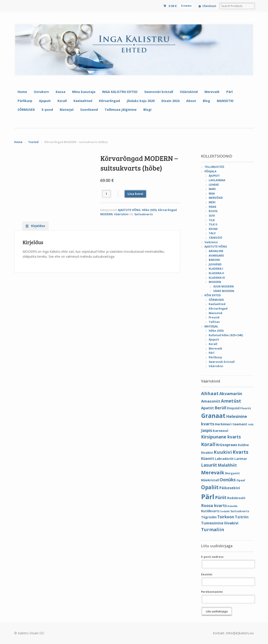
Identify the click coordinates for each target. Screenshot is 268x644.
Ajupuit (45, 101)
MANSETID (225, 101)
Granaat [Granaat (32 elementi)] (213, 416)
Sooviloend (89, 110)
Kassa (61, 92)
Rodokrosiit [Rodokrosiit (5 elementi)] (236, 498)
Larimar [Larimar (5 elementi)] (241, 459)
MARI (212, 189)
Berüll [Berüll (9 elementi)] (220, 408)
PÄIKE (213, 207)
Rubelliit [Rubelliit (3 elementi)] (232, 506)
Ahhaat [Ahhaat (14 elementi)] (210, 393)
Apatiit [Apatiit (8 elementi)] (207, 408)
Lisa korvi (135, 194)
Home (22, 92)
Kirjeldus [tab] (38, 226)
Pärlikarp (25, 101)
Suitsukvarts (144, 214)
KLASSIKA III (217, 278)
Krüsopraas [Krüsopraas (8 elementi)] (227, 445)
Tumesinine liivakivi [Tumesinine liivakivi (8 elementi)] (220, 523)
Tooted (33, 142)
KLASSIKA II (216, 273)
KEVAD (213, 229)
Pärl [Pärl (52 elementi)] (208, 497)
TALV (212, 233)
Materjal (67, 110)
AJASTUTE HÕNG (129, 210)
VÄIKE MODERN (224, 291)
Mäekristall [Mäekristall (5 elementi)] (210, 480)
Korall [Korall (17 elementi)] (208, 444)
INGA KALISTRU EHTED (120, 92)
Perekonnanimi (212, 592)
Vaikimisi (211, 242)
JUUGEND (215, 264)
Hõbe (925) (149, 210)
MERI (212, 202)
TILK (212, 220)
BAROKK (214, 260)
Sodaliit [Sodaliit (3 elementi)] (225, 511)
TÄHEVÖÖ (215, 238)
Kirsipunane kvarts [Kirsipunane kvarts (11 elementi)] (221, 437)
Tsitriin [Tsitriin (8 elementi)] (242, 517)
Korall (62, 101)
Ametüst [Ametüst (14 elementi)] (231, 401)
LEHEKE (214, 185)
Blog (206, 101)
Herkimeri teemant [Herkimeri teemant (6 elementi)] (231, 424)
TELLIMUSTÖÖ (214, 167)
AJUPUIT (214, 176)
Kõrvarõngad (109, 101)
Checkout (209, 6)
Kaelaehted (83, 101)
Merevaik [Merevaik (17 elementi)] (213, 472)
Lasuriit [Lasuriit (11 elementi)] (209, 465)
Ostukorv (41, 92)
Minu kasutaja (84, 92)
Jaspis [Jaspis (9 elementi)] (207, 430)
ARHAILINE (216, 251)
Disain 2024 (170, 101)
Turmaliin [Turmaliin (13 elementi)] (213, 529)
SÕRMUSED (26, 110)
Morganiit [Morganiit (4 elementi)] (232, 473)
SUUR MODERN (223, 286)
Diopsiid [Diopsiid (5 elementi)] (233, 408)
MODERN (107, 214)
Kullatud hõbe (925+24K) (226, 335)
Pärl (229, 92)
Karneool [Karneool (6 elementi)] (220, 431)
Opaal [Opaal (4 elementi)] (241, 480)
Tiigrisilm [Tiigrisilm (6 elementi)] (209, 517)
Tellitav (214, 322)
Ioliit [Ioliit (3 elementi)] (251, 424)
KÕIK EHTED (213, 295)
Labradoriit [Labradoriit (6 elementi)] (224, 459)
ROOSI (213, 211)
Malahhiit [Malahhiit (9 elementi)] (227, 465)
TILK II (213, 224)
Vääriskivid (189, 92)
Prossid (214, 317)
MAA (212, 193)
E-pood (47, 110)
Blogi (147, 110)
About (191, 101)
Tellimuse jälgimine (121, 110)
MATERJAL (211, 326)
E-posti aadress (212, 557)
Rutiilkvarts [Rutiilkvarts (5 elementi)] (210, 511)
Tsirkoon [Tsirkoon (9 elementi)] (226, 517)
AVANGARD (216, 256)
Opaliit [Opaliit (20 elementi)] (210, 487)
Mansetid (215, 313)
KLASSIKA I (216, 269)
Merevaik (212, 92)
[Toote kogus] (107, 194)
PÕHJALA (210, 171)
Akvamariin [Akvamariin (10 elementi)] (231, 394)
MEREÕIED (216, 198)
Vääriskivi (121, 214)
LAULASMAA (217, 180)
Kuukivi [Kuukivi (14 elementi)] (223, 452)
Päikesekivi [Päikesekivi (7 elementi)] (230, 488)
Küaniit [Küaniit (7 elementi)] (208, 459)
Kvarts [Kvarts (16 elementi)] (241, 452)
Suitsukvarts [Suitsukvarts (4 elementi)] (240, 511)
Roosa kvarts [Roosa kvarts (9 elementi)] (214, 505)
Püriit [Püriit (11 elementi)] (221, 497)
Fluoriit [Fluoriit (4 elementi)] (246, 408)
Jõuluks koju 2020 (141, 101)
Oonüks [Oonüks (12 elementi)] (228, 480)
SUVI (212, 216)
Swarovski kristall (159, 92)
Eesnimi (207, 574)
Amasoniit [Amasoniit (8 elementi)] (211, 401)
